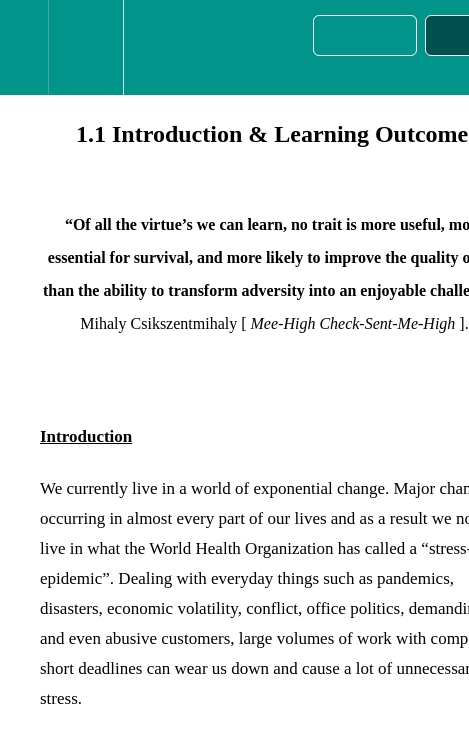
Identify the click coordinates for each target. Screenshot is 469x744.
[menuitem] (85, 47)
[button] (24, 47)
